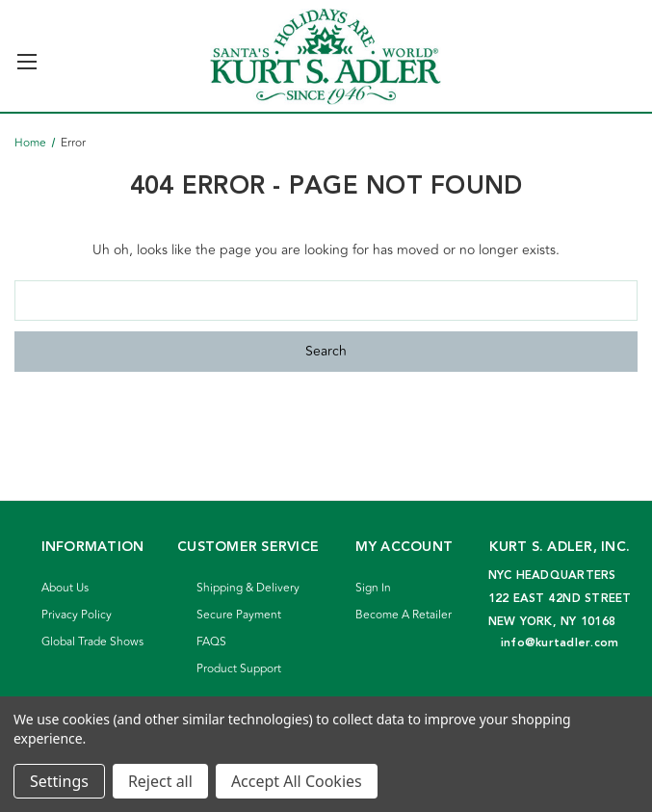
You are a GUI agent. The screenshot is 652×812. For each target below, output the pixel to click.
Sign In (373, 588)
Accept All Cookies (297, 781)
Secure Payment (239, 615)
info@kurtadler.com (560, 643)
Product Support (239, 669)
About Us (65, 588)
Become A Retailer (404, 615)
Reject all (160, 781)
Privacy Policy (77, 615)
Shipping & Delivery (248, 588)
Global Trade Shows (92, 642)
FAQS (211, 642)
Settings (59, 781)
